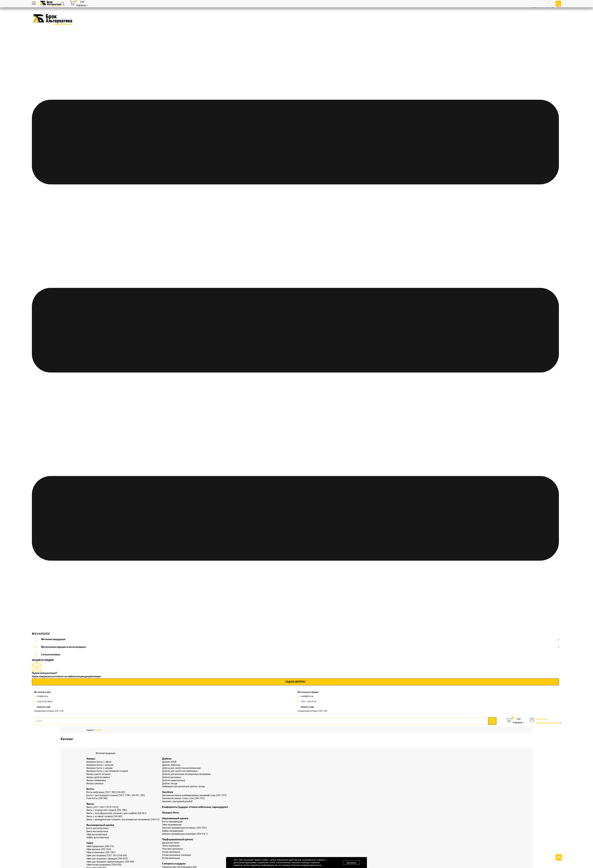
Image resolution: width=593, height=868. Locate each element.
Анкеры (91, 759)
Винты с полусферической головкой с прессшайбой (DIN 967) (116, 813)
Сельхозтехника (47, 655)
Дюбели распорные (172, 777)
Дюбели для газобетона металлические (181, 768)
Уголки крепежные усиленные (177, 855)
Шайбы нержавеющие (173, 831)
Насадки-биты (171, 813)
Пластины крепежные (173, 849)
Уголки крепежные (171, 852)
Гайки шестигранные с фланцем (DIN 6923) (107, 859)
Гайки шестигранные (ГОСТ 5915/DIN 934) (107, 855)
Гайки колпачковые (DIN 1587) (101, 852)
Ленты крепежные (171, 846)
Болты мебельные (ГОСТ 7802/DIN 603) (106, 792)
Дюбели (167, 759)
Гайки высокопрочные (97, 834)
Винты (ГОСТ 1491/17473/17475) (102, 807)
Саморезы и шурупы (174, 864)
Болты (90, 789)
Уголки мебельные (171, 858)
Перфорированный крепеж (178, 839)
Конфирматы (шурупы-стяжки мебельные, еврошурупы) (195, 807)
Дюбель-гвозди (170, 783)
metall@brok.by (307, 696)
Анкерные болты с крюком (99, 768)
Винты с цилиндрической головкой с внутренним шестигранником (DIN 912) (123, 819)
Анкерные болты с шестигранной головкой (107, 771)
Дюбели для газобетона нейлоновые (180, 771)
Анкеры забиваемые (96, 780)
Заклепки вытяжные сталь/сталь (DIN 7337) (183, 798)
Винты (90, 804)
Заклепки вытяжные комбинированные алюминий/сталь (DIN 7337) (194, 795)
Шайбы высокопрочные (98, 837)
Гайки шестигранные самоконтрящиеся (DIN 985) (110, 862)
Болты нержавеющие (172, 822)
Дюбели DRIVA (169, 762)
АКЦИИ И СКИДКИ (43, 660)
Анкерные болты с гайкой (99, 762)
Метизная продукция (296, 639)
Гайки (90, 843)
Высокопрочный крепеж (100, 825)
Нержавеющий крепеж (175, 818)
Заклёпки (168, 792)
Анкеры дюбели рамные (98, 777)
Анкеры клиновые (95, 783)
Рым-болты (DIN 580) (97, 798)
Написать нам (44, 707)
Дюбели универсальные (174, 780)
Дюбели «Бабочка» (171, 765)
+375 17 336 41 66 (308, 702)
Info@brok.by (43, 696)
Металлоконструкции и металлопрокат (296, 647)
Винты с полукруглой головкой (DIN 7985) (107, 810)
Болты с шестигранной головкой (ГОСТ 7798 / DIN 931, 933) (116, 795)
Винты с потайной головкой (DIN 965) (104, 816)
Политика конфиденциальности (306, 865)
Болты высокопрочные (97, 828)
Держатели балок (171, 843)
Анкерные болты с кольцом (100, 765)
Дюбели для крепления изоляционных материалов (186, 774)
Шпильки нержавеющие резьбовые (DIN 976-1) (185, 834)
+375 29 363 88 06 (45, 702)
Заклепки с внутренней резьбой (177, 801)
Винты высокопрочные (97, 831)
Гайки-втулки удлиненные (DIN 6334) (104, 865)
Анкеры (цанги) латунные (99, 774)
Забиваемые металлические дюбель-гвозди (183, 786)
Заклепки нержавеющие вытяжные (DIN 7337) (184, 828)
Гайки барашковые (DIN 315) (100, 846)
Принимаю (351, 863)
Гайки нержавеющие (172, 825)
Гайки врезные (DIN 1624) (99, 849)
